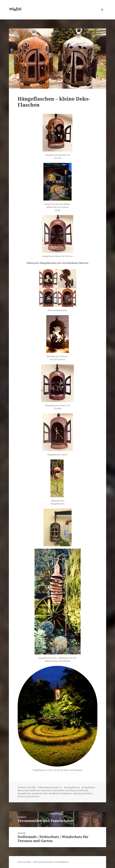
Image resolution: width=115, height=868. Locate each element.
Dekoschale (46, 790)
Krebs (45, 793)
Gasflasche (83, 790)
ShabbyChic (67, 793)
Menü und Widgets (102, 14)
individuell (36, 793)
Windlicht (88, 793)
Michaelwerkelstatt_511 (51, 787)
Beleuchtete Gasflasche (29, 790)
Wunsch (21, 796)
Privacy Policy (24, 862)
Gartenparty (71, 790)
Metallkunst (54, 793)
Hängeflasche (73, 787)
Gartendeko (59, 790)
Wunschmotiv (33, 796)
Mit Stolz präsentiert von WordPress (51, 862)
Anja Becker (89, 787)
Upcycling (78, 793)
